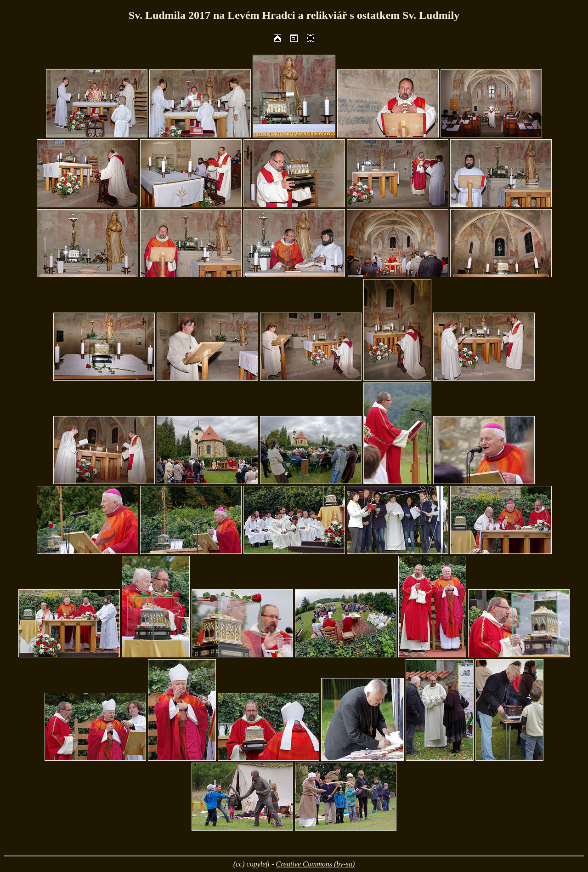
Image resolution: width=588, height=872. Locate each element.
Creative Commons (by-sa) (316, 864)
